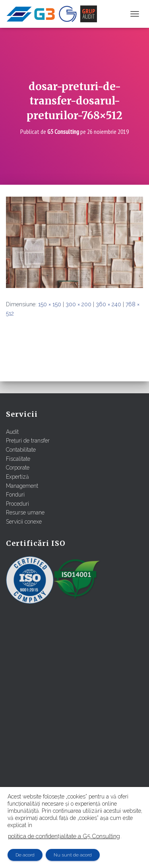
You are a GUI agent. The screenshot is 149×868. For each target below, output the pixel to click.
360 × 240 (108, 304)
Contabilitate (21, 450)
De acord (25, 855)
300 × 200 (78, 304)
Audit (12, 432)
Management (22, 486)
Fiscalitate (18, 459)
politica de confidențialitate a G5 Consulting (64, 836)
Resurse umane (25, 512)
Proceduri (17, 504)
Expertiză (17, 477)
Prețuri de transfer (28, 441)
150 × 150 (50, 304)
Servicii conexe (24, 522)
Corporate (18, 468)
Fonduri (15, 495)
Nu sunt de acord (73, 855)
